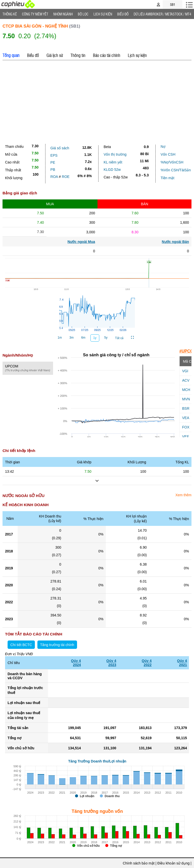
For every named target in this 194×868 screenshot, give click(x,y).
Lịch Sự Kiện (103, 14)
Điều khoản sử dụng (173, 863)
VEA (186, 418)
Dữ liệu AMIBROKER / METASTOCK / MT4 (162, 14)
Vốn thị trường (115, 154)
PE (53, 162)
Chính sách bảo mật (139, 863)
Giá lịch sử (55, 55)
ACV (186, 380)
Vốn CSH (168, 154)
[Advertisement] (97, 101)
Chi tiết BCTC (21, 645)
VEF (186, 437)
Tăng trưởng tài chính (57, 645)
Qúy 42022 (147, 663)
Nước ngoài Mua (81, 242)
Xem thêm (183, 495)
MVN (186, 399)
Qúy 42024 (76, 663)
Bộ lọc (83, 14)
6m (83, 338)
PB (53, 170)
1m (60, 338)
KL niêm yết (113, 162)
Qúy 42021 (182, 663)
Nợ (163, 147)
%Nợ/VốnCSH (172, 162)
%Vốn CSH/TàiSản (176, 170)
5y (106, 338)
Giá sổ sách (60, 148)
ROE (66, 177)
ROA (54, 177)
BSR (186, 408)
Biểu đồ (123, 14)
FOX (186, 427)
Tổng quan (11, 55)
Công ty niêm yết (35, 14)
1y (95, 338)
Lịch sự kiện (137, 55)
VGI (185, 371)
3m (72, 338)
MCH (186, 390)
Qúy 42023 (111, 663)
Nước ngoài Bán (175, 242)
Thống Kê (10, 14)
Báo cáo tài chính (107, 55)
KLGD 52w (112, 170)
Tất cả (119, 338)
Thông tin (78, 55)
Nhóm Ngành (63, 14)
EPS (54, 155)
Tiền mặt (167, 178)
